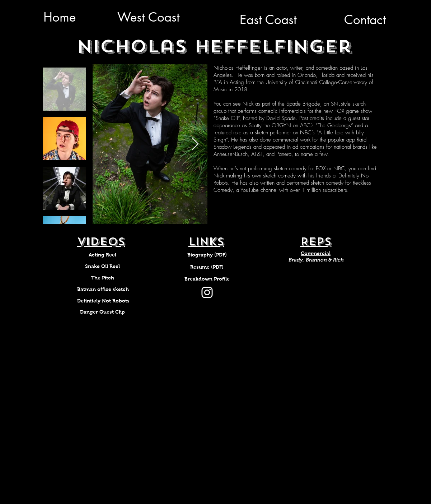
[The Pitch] (103, 278)
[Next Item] (195, 144)
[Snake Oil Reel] (103, 267)
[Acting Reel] (103, 255)
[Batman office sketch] (103, 290)
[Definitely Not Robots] (103, 301)
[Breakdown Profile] (207, 279)
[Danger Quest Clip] (103, 312)
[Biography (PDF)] (207, 255)
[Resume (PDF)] (207, 267)
